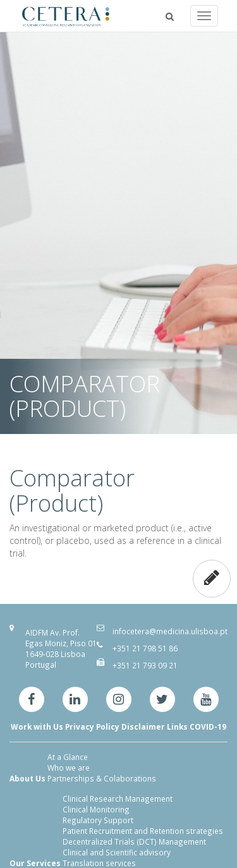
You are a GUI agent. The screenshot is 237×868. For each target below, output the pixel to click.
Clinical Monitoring (96, 809)
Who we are (69, 768)
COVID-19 (208, 726)
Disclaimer (143, 726)
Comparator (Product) (72, 491)
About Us (27, 778)
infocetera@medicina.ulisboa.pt (170, 631)
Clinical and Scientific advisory (117, 852)
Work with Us (37, 726)
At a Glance (68, 757)
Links (177, 726)
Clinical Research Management (118, 799)
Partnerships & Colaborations (102, 778)
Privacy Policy (92, 726)
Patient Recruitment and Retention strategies (143, 831)
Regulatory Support (98, 820)
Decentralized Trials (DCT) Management (134, 841)
